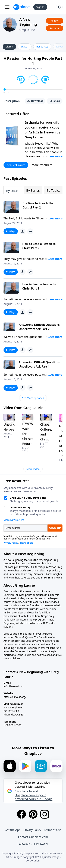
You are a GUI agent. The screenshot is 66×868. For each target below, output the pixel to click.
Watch (25, 47)
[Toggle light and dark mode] (59, 7)
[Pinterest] (33, 814)
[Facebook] (21, 814)
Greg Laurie (27, 30)
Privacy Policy (32, 830)
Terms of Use (53, 830)
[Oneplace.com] (21, 7)
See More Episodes (33, 398)
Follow (55, 21)
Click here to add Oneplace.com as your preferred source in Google (34, 795)
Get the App (13, 830)
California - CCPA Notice (33, 844)
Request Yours (16, 165)
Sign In (40, 7)
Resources (42, 47)
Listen (9, 47)
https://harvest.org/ (15, 697)
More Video (33, 469)
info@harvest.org (14, 686)
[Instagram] (45, 814)
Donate (55, 28)
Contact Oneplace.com (33, 837)
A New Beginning (28, 22)
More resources (42, 165)
